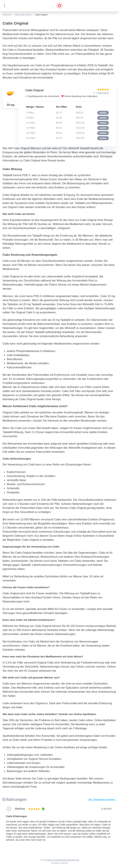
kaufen (103, 113)
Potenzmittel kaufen (23, 15)
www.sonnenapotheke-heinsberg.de (63, 860)
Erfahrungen (103, 93)
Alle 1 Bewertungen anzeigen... (102, 799)
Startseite (7, 15)
